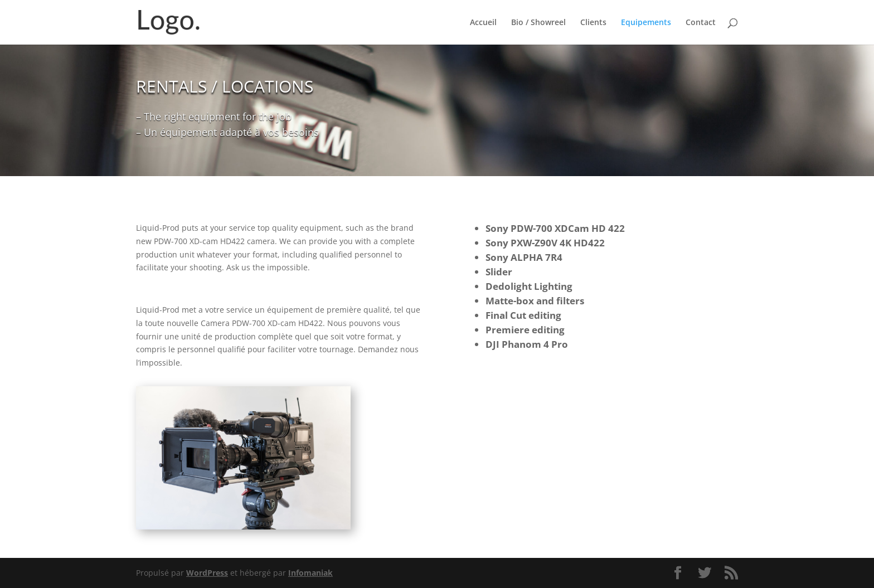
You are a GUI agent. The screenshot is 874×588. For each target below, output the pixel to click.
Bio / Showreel (538, 23)
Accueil (483, 23)
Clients (593, 23)
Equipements (646, 23)
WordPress (207, 573)
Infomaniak (310, 573)
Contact (701, 23)
